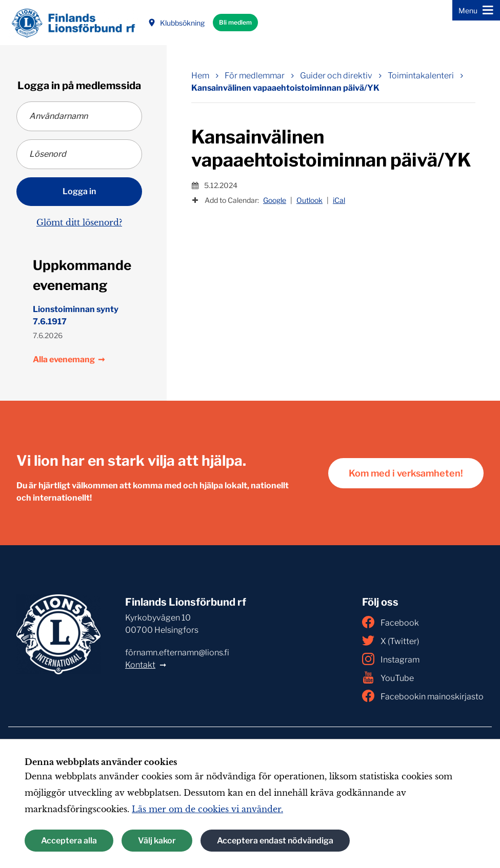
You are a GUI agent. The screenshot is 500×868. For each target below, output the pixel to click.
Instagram (391, 659)
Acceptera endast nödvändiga (275, 841)
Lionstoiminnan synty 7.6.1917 (76, 315)
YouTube (388, 677)
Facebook (391, 622)
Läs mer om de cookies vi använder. (207, 809)
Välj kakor (157, 841)
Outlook (309, 200)
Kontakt (140, 665)
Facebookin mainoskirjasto (423, 696)
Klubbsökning (176, 23)
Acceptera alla (69, 841)
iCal (339, 200)
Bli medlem (235, 22)
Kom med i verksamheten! (406, 473)
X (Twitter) (391, 640)
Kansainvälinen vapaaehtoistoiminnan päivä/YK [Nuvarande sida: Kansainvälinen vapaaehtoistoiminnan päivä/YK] (285, 88)
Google (275, 200)
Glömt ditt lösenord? (79, 222)
